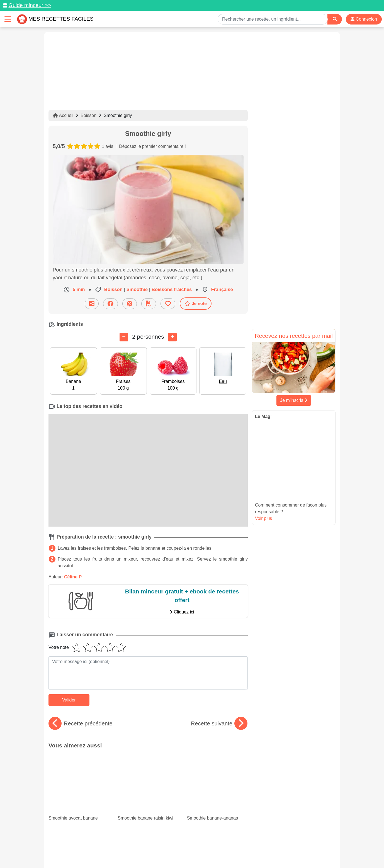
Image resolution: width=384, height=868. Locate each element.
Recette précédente (81, 723)
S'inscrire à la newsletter (246, 852)
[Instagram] (214, 836)
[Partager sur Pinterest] (130, 303)
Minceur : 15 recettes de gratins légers (212, 782)
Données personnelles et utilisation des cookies (92, 846)
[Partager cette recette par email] (92, 303)
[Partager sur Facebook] (110, 303)
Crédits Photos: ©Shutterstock (142, 852)
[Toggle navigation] (8, 19)
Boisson (88, 115)
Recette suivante (219, 723)
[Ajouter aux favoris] (168, 303)
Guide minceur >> (30, 5)
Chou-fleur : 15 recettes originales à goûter (148, 787)
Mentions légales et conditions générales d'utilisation (186, 846)
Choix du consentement (197, 852)
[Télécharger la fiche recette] (149, 303)
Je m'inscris (294, 400)
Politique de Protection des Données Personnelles (283, 846)
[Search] (335, 19)
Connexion (364, 19)
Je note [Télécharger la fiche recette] (196, 303)
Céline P (73, 577)
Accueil (63, 115)
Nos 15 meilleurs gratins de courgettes (79, 787)
